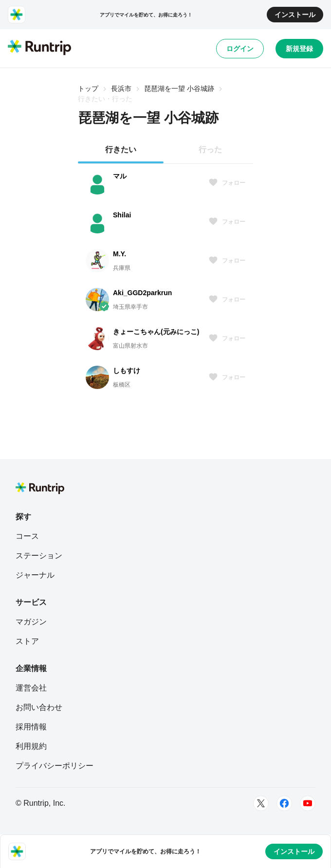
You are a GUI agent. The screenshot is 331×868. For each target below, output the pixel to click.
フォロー (227, 183)
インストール (295, 15)
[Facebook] (284, 803)
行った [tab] (210, 150)
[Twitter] (261, 803)
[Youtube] (308, 803)
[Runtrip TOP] (39, 48)
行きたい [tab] (121, 150)
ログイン (240, 49)
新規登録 (299, 49)
